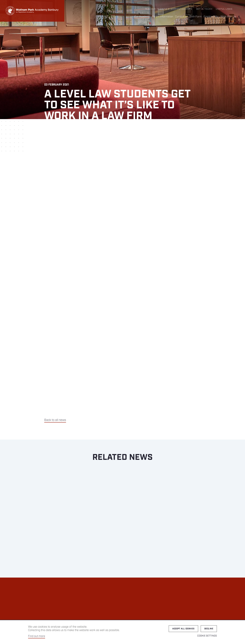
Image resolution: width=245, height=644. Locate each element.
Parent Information (162, 17)
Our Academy (142, 17)
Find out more (37, 636)
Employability (211, 17)
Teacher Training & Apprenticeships (169, 9)
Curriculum (181, 17)
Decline (209, 629)
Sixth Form (195, 17)
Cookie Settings (207, 636)
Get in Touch (204, 9)
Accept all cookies (183, 629)
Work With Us (228, 17)
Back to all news (55, 420)
